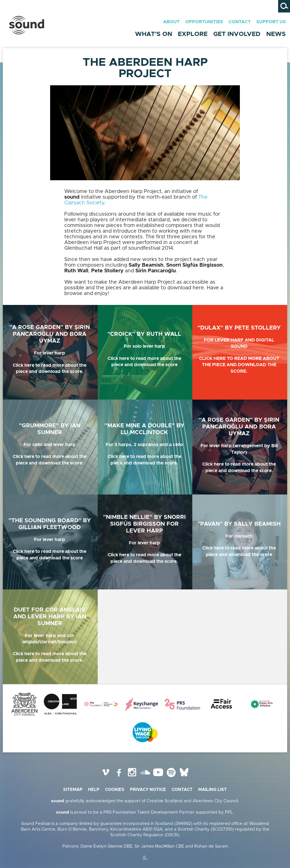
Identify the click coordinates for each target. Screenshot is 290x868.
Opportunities (204, 22)
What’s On (154, 34)
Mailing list (213, 790)
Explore (193, 34)
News (276, 34)
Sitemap (73, 790)
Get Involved (237, 34)
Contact (240, 22)
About (171, 22)
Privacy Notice (148, 790)
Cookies (115, 790)
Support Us (271, 22)
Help (94, 790)
